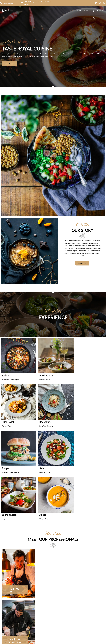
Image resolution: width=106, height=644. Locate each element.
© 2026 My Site (53, 636)
